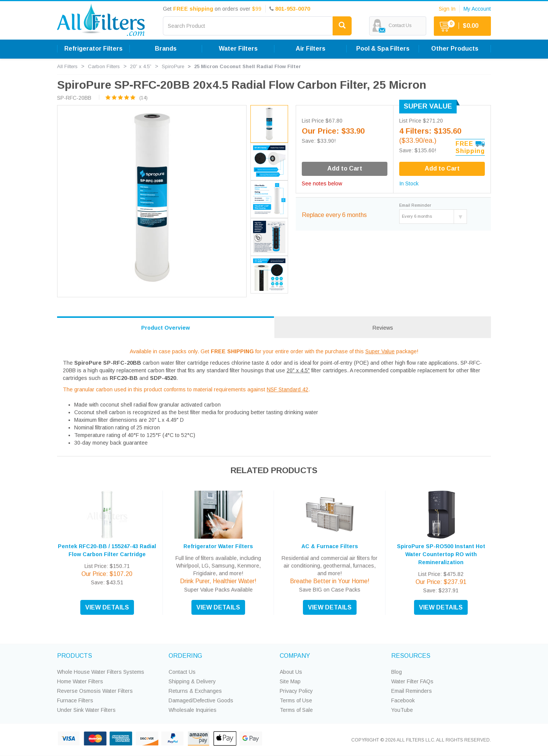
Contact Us (182, 672)
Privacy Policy (296, 691)
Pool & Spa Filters (383, 49)
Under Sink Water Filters (86, 710)
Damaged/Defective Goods (201, 700)
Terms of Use (296, 700)
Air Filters (311, 49)
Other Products (455, 49)
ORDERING (185, 656)
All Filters (67, 66)
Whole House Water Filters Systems (101, 672)
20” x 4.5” (141, 66)
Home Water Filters (80, 681)
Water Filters (238, 49)
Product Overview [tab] (166, 328)
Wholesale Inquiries (193, 710)
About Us (291, 672)
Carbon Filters (104, 66)
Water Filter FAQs (412, 681)
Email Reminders (412, 691)
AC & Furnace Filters (330, 546)
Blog (397, 672)
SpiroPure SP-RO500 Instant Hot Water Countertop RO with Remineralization (441, 554)
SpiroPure (173, 66)
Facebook (403, 700)
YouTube (402, 710)
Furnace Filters (75, 700)
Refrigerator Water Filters (218, 546)
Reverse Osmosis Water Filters (95, 691)
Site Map (290, 681)
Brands (166, 49)
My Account (477, 9)
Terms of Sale (296, 710)
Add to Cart (442, 168)
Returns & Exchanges (195, 691)
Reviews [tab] (383, 328)
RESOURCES (411, 656)
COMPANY (295, 656)
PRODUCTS (75, 656)
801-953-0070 (293, 9)
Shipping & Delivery (192, 681)
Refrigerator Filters (93, 49)
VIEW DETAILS (107, 607)
